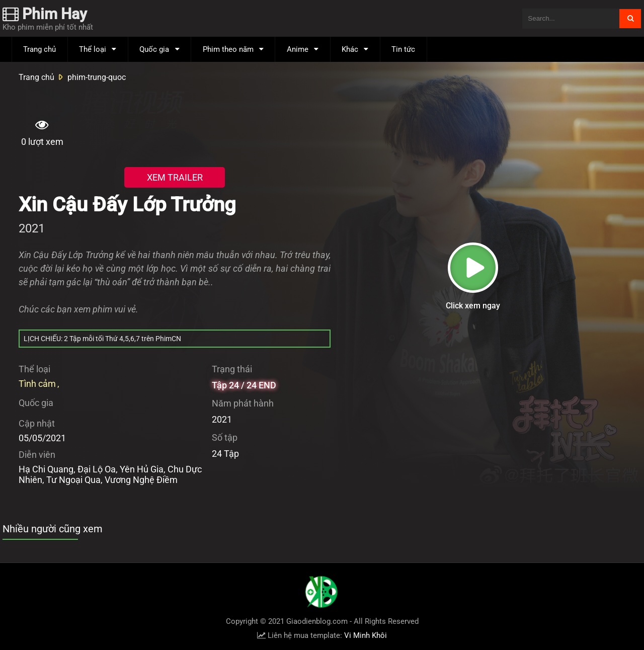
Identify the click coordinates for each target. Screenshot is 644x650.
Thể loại (93, 49)
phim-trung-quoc (97, 77)
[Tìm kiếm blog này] (571, 19)
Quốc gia (154, 49)
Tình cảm (37, 384)
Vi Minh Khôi (366, 635)
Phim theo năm (228, 49)
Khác (350, 49)
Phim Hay (45, 14)
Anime (298, 49)
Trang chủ (39, 49)
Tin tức (403, 49)
